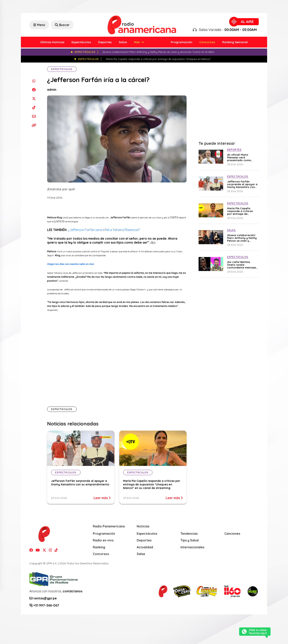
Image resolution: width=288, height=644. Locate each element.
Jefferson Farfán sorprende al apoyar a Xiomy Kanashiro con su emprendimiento (80, 483)
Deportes (105, 42)
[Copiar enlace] (34, 125)
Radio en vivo (103, 540)
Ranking (99, 547)
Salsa (123, 42)
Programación (182, 42)
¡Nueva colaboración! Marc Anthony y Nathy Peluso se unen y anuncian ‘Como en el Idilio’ (242, 238)
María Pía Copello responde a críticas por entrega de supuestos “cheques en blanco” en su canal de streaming (152, 484)
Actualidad (145, 547)
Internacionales (192, 547)
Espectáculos (81, 42)
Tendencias (189, 534)
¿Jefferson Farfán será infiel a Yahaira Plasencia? (104, 230)
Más (137, 42)
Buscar (62, 25)
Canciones (232, 534)
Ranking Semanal (235, 42)
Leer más (102, 498)
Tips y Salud (190, 540)
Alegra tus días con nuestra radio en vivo (71, 264)
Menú (39, 25)
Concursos (207, 42)
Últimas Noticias (52, 42)
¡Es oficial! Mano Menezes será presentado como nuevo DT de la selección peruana (239, 157)
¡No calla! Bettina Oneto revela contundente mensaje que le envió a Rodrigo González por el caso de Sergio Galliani (242, 265)
